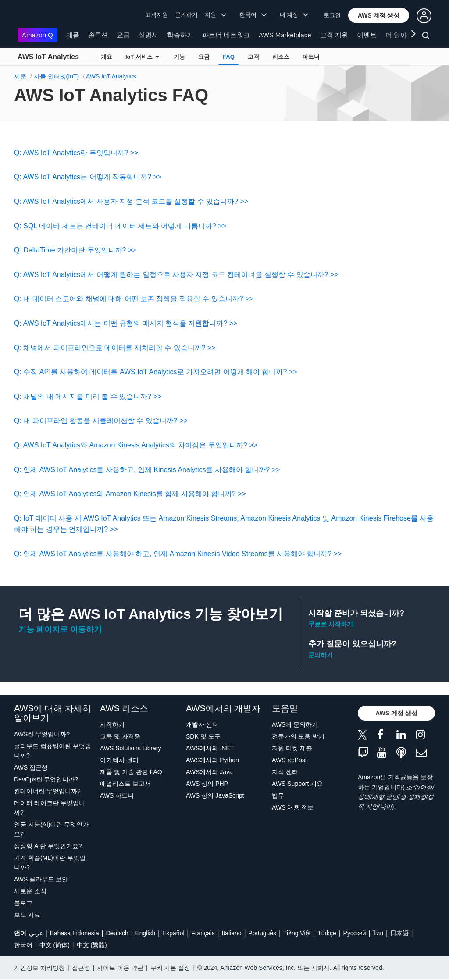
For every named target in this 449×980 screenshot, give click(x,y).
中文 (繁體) (92, 945)
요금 (123, 35)
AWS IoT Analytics (48, 57)
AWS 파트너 (117, 795)
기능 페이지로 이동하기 (60, 629)
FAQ (229, 57)
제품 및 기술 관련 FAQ (131, 772)
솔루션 (98, 35)
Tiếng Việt (297, 933)
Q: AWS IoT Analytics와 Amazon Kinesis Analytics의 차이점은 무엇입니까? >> (136, 445)
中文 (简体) (55, 945)
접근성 (81, 968)
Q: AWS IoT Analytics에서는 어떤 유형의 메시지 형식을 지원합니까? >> (126, 323)
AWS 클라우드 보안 (41, 879)
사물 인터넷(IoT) (56, 76)
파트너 (311, 57)
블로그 (23, 903)
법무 (278, 795)
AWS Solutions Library (131, 748)
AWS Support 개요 (297, 784)
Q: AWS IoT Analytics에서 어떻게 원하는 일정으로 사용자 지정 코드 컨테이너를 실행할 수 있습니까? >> (176, 275)
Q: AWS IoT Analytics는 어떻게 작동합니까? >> (88, 177)
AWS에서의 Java (209, 772)
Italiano (232, 933)
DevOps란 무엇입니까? (46, 779)
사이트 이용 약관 (120, 968)
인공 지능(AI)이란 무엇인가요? (51, 829)
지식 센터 (285, 772)
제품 (73, 35)
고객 (253, 57)
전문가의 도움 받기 (298, 736)
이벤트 (367, 35)
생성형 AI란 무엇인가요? (48, 846)
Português (262, 933)
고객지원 (157, 15)
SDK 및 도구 (203, 736)
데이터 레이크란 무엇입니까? (50, 808)
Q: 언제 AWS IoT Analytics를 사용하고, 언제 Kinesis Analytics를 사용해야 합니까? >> (147, 470)
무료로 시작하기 (331, 624)
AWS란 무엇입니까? (42, 734)
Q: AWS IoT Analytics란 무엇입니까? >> (76, 153)
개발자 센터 (202, 724)
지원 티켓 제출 (292, 748)
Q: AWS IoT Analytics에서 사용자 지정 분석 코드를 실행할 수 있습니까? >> (131, 201)
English (145, 933)
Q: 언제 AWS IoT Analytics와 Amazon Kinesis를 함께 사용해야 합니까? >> (130, 494)
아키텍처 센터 (119, 760)
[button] (379, 15)
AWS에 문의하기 (295, 724)
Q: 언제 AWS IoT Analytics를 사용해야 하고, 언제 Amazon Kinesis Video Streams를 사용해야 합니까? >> (178, 554)
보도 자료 (27, 915)
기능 (179, 57)
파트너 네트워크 (226, 35)
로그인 (332, 15)
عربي (36, 933)
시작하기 (112, 724)
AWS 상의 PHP (207, 784)
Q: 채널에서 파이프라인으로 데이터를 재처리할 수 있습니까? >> (115, 348)
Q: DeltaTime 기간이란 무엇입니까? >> (75, 250)
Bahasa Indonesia (75, 933)
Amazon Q (37, 35)
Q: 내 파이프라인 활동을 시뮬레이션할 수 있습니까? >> (101, 421)
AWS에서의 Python (212, 760)
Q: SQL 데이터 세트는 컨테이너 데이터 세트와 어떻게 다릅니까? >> (120, 226)
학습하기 (180, 35)
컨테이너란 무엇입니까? (47, 791)
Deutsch (117, 933)
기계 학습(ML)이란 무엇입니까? (50, 863)
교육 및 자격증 (120, 736)
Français (203, 933)
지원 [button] (216, 15)
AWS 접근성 (31, 767)
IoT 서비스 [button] (142, 57)
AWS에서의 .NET (210, 748)
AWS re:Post (289, 760)
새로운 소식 (30, 891)
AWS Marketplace (285, 35)
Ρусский (355, 933)
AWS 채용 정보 (293, 807)
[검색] (427, 37)
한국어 (23, 945)
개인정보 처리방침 (39, 968)
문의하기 (186, 15)
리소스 (281, 57)
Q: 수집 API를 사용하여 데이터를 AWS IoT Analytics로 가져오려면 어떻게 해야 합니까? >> (155, 372)
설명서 (148, 35)
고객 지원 (334, 35)
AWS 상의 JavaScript (215, 795)
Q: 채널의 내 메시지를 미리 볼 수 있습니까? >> (88, 396)
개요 (107, 57)
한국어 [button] (253, 15)
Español (173, 933)
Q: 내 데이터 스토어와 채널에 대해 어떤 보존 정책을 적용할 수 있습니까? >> (134, 299)
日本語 (399, 933)
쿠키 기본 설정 (171, 968)
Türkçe (327, 933)
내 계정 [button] (294, 15)
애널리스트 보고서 (125, 784)
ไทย (378, 933)
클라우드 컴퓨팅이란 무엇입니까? (53, 751)
